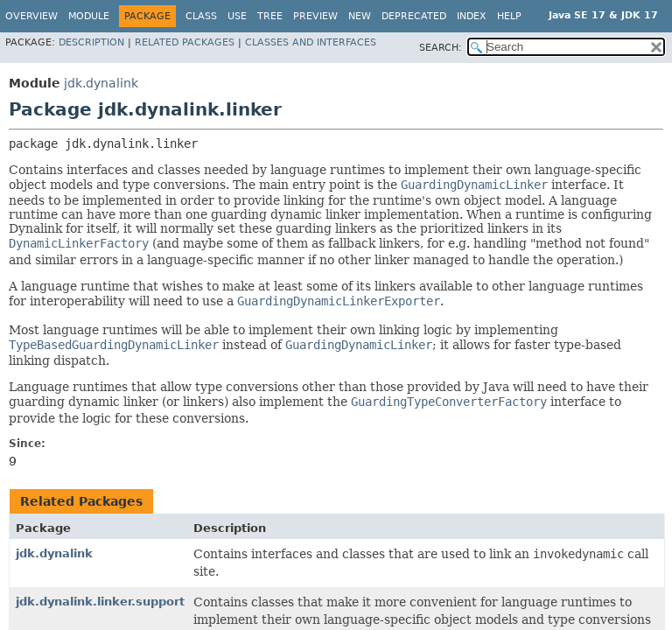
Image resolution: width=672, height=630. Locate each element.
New (360, 16)
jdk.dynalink (101, 83)
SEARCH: (441, 48)
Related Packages (185, 42)
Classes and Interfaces (311, 42)
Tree (270, 16)
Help (509, 16)
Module (89, 16)
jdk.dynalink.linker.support (100, 602)
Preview (315, 16)
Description (91, 42)
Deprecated (414, 16)
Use (237, 16)
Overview (31, 16)
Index (472, 16)
